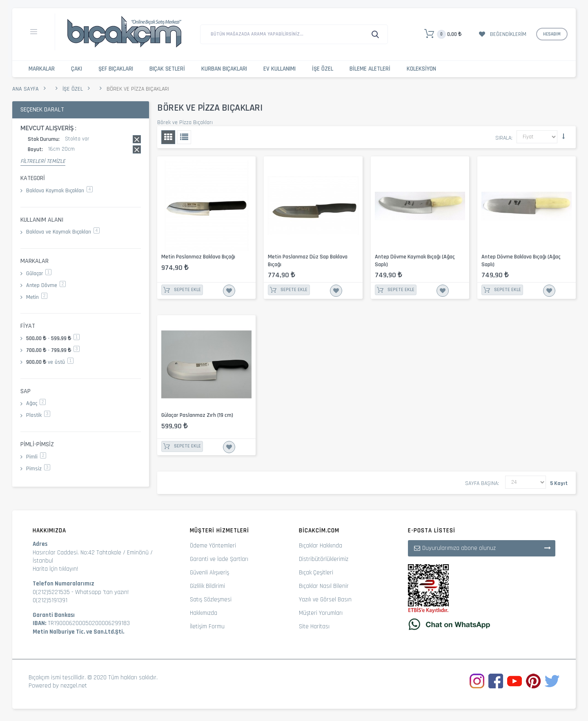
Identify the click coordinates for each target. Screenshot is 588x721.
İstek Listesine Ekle (229, 291)
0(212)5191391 (50, 600)
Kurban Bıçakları (224, 69)
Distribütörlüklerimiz (324, 559)
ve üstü (50, 362)
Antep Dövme (46, 285)
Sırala (503, 138)
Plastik (38, 415)
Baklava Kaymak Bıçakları (59, 191)
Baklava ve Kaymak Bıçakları (63, 232)
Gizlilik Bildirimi (207, 586)
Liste (184, 137)
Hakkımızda (204, 613)
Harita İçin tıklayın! (55, 569)
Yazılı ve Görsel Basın (325, 600)
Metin (37, 297)
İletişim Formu (207, 626)
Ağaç (36, 403)
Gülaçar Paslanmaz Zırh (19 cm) (197, 415)
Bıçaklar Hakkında (321, 546)
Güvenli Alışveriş (209, 573)
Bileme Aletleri (370, 69)
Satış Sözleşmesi (211, 600)
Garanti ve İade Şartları (219, 559)
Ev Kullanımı (280, 69)
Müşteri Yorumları (321, 613)
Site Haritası (314, 626)
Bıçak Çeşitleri (316, 573)
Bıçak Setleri (167, 69)
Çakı (77, 69)
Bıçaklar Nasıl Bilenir (324, 586)
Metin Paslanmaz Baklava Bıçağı (198, 257)
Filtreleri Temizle (43, 161)
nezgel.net (74, 686)
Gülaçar (39, 274)
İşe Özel (323, 69)
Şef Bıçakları (116, 69)
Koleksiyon (421, 69)
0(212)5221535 (51, 592)
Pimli (36, 457)
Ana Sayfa (26, 89)
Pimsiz (38, 469)
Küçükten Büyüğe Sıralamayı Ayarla (563, 136)
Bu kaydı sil (137, 139)
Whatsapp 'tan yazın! (102, 592)
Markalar (42, 69)
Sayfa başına (481, 483)
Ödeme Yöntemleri (213, 546)
